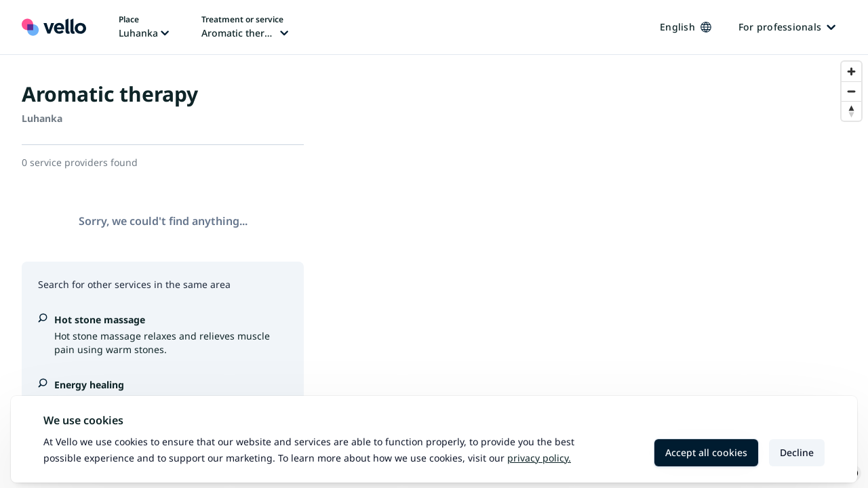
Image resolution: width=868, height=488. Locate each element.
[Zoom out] (851, 91)
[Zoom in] (851, 72)
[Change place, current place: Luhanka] (144, 27)
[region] (597, 271)
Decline (797, 452)
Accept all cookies (706, 452)
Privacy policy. (539, 458)
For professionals (787, 27)
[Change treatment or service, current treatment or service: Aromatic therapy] (245, 27)
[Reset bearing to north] (851, 111)
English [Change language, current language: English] (686, 27)
